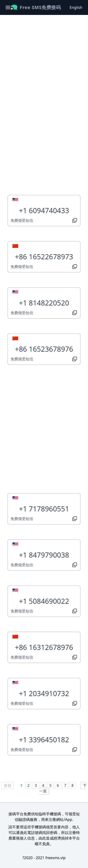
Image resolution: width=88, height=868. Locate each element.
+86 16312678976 (44, 647)
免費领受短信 (22, 220)
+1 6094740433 (44, 210)
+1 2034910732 (44, 693)
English (76, 7)
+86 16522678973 (44, 257)
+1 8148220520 (44, 303)
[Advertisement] (44, 66)
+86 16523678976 (44, 349)
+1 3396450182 (44, 740)
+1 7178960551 (44, 509)
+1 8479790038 (44, 555)
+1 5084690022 (44, 601)
